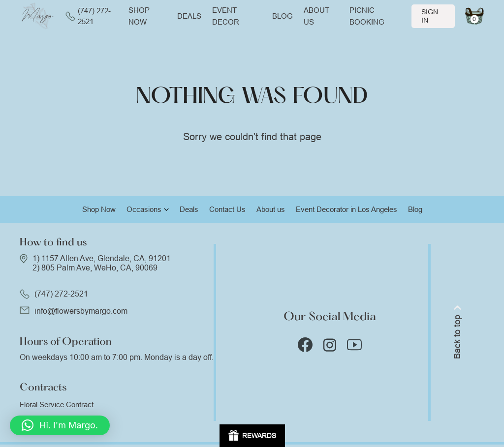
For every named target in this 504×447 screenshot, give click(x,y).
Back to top (457, 332)
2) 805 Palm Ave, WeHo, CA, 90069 (95, 268)
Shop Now (99, 209)
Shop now (139, 16)
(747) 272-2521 (88, 16)
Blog (283, 16)
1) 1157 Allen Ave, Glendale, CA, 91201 (102, 258)
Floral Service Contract (57, 404)
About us (316, 16)
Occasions (144, 209)
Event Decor (226, 16)
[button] (60, 425)
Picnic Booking (367, 16)
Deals (189, 16)
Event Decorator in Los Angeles (346, 209)
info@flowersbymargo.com (81, 311)
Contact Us (227, 209)
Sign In (430, 16)
